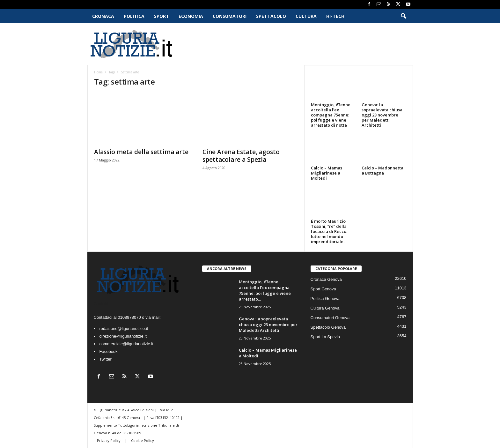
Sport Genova (323, 289)
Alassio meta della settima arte (141, 152)
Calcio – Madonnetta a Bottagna (382, 170)
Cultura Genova (325, 308)
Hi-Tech (335, 16)
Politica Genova (325, 299)
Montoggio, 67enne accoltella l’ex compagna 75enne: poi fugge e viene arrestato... (265, 290)
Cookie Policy (143, 441)
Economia (191, 16)
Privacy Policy (109, 441)
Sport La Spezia (325, 337)
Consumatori (230, 16)
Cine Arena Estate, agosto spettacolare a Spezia (241, 156)
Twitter (106, 359)
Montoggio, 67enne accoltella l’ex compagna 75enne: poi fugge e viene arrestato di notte (331, 115)
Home (98, 72)
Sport (162, 16)
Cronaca (103, 16)
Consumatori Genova (330, 318)
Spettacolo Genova (328, 327)
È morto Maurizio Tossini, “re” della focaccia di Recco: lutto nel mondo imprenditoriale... (329, 231)
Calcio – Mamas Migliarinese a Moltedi (327, 173)
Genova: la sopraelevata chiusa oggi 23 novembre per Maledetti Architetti (382, 115)
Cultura (306, 16)
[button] (403, 16)
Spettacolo (271, 16)
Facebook (109, 351)
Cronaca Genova (326, 279)
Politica (134, 16)
